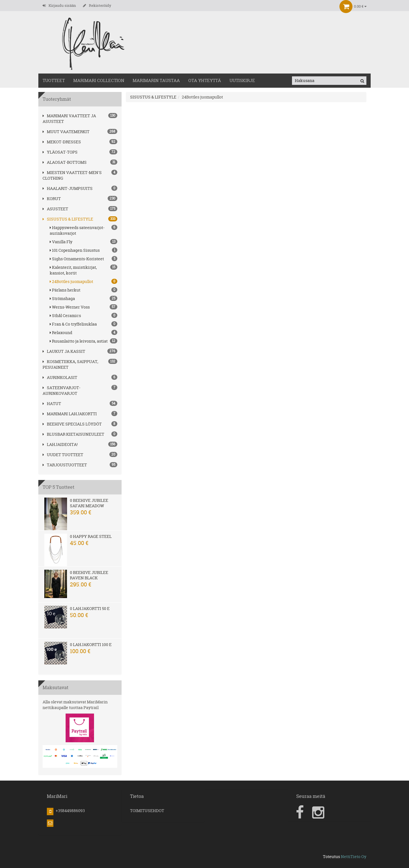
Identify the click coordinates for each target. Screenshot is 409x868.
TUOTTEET (54, 80)
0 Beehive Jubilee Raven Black (89, 575)
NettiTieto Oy (354, 857)
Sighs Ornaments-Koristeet (84, 259)
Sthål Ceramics (84, 315)
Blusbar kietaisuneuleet (73, 434)
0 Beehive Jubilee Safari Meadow (89, 503)
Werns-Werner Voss (84, 307)
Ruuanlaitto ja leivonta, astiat (84, 341)
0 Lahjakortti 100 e (91, 644)
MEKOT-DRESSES (62, 142)
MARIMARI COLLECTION (99, 80)
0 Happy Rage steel (91, 536)
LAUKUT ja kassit (64, 351)
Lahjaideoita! (60, 444)
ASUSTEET (55, 209)
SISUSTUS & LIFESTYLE (68, 219)
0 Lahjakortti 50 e (90, 608)
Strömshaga (84, 298)
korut (52, 199)
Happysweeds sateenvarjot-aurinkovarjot (84, 230)
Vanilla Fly (84, 242)
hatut (52, 403)
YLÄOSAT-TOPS (60, 152)
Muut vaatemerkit (66, 132)
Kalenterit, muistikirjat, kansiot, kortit (84, 270)
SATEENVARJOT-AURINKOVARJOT (61, 390)
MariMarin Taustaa (156, 80)
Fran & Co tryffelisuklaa (84, 324)
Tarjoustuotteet (65, 465)
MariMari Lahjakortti (70, 414)
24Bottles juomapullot (84, 281)
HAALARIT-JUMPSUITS (68, 188)
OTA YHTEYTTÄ (205, 80)
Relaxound (84, 333)
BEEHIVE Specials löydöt (72, 424)
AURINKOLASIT (60, 377)
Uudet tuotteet (63, 455)
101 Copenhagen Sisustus (84, 250)
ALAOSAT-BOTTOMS (65, 162)
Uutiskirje (242, 80)
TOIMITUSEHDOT (147, 811)
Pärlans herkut (84, 290)
